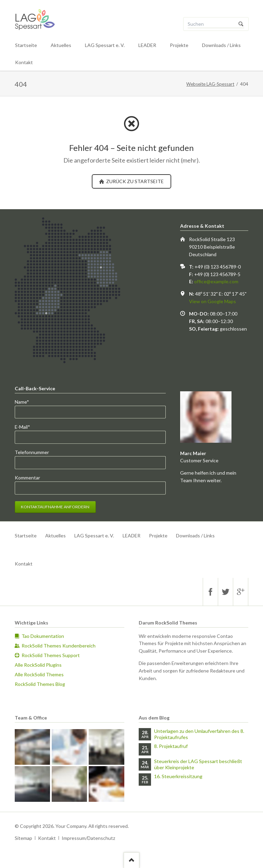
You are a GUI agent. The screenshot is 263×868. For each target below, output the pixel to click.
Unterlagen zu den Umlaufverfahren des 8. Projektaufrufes (199, 734)
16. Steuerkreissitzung (178, 776)
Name (26, 401)
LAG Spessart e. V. (105, 45)
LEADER (147, 45)
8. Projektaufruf (171, 746)
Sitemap (23, 838)
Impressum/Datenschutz (88, 838)
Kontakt (24, 62)
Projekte (179, 45)
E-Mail (26, 426)
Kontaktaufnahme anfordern (55, 507)
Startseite (26, 45)
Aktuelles (61, 45)
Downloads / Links (221, 45)
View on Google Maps (212, 301)
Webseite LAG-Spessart (210, 84)
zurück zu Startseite (134, 181)
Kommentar (27, 478)
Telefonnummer (32, 452)
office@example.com (216, 281)
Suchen (241, 24)
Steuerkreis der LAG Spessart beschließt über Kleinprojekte (198, 764)
